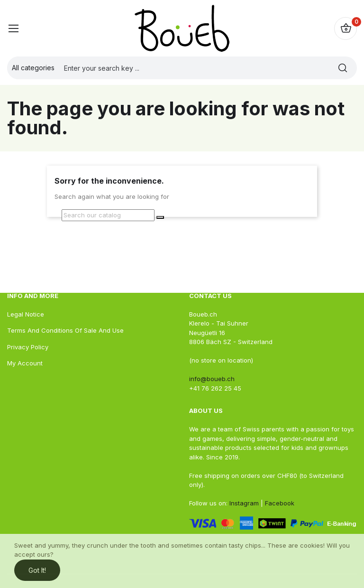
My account (25, 363)
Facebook (279, 503)
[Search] (108, 215)
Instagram (244, 503)
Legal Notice (26, 314)
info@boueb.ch (212, 379)
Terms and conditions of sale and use (65, 330)
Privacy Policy (28, 347)
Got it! (37, 570)
